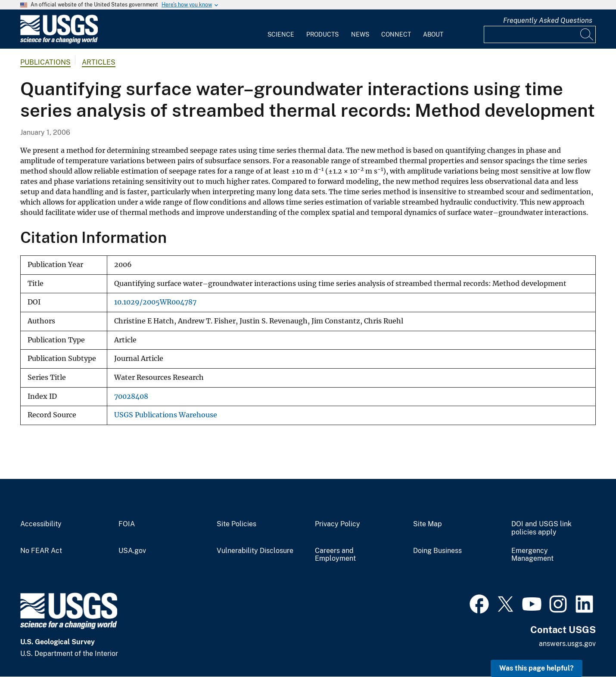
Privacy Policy (338, 524)
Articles (99, 62)
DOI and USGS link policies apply (541, 528)
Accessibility (41, 524)
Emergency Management (532, 555)
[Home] (59, 42)
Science (281, 34)
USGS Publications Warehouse (166, 415)
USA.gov (132, 551)
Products (322, 34)
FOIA (127, 524)
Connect (396, 34)
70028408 (131, 396)
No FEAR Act (41, 551)
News (360, 34)
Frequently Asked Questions (548, 20)
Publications (45, 62)
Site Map (428, 524)
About (433, 34)
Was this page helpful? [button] (537, 668)
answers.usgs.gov (567, 644)
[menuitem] (281, 29)
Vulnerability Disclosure (255, 551)
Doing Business (437, 551)
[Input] (540, 34)
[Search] (587, 34)
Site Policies (236, 524)
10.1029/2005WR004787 (155, 302)
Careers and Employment (335, 555)
